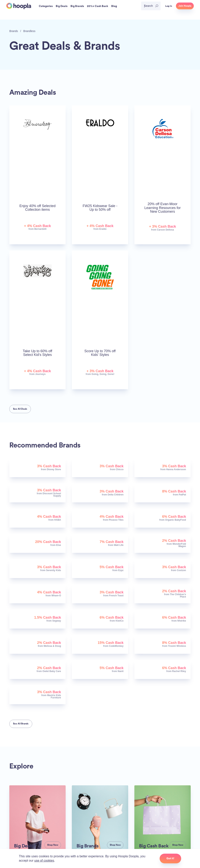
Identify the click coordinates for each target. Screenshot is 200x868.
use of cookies (44, 861)
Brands (14, 31)
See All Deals (20, 409)
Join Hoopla (185, 6)
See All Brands (21, 724)
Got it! (170, 858)
